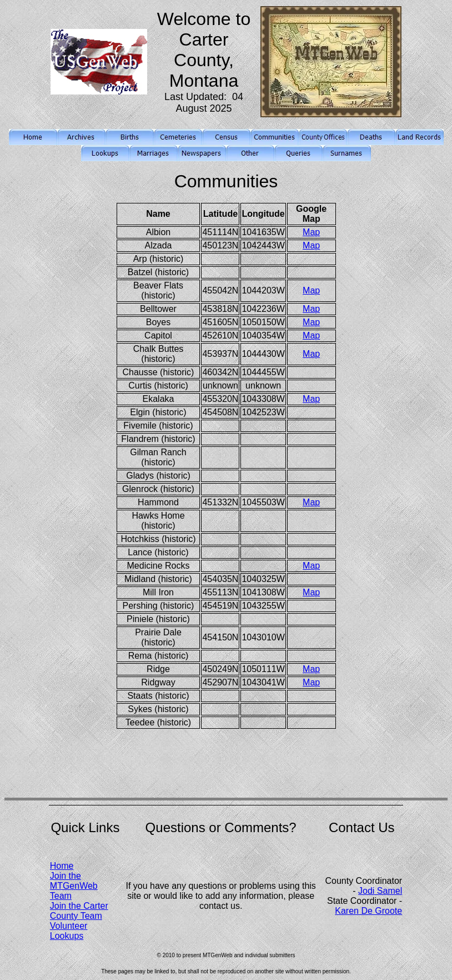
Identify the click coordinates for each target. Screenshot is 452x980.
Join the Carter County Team (79, 911)
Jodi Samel (380, 891)
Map (311, 232)
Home (62, 866)
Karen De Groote (368, 911)
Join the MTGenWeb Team (74, 886)
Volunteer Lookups (69, 931)
